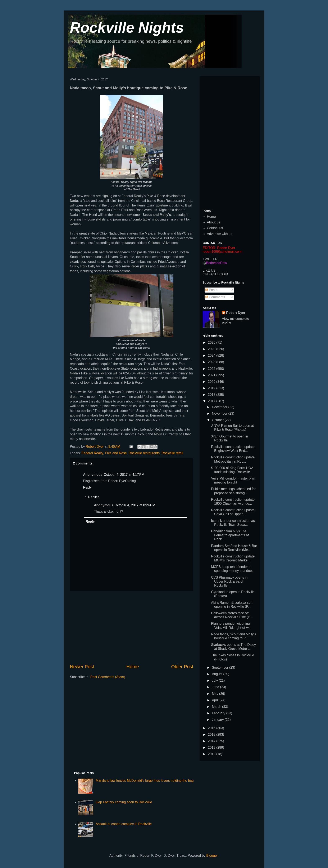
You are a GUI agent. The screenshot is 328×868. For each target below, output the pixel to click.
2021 (212, 375)
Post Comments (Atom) (108, 677)
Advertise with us (220, 234)
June (216, 687)
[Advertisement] (132, 627)
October (218, 420)
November (220, 413)
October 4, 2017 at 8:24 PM (135, 505)
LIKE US (209, 270)
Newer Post (82, 667)
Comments (215, 297)
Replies (94, 497)
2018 (212, 395)
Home (133, 667)
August (218, 674)
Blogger (212, 856)
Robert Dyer (236, 313)
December (220, 407)
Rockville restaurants (144, 453)
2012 (212, 754)
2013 (212, 747)
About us (213, 222)
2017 (212, 401)
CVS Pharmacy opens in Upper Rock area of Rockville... (229, 581)
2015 (212, 735)
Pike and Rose (116, 453)
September (221, 667)
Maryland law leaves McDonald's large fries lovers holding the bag (145, 781)
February (219, 713)
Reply (87, 487)
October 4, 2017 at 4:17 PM (124, 475)
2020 (212, 382)
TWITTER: (211, 259)
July (215, 680)
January (218, 720)
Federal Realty (92, 453)
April (216, 700)
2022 (212, 369)
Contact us (215, 228)
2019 (212, 388)
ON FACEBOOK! (215, 274)
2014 (212, 741)
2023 (212, 362)
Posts (211, 290)
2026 (212, 342)
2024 (212, 355)
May (216, 694)
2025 (212, 349)
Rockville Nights (127, 28)
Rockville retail (172, 453)
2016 (212, 728)
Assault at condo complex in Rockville (124, 824)
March (217, 707)
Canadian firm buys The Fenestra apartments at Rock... (230, 535)
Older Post (182, 667)
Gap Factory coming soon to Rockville (124, 802)
